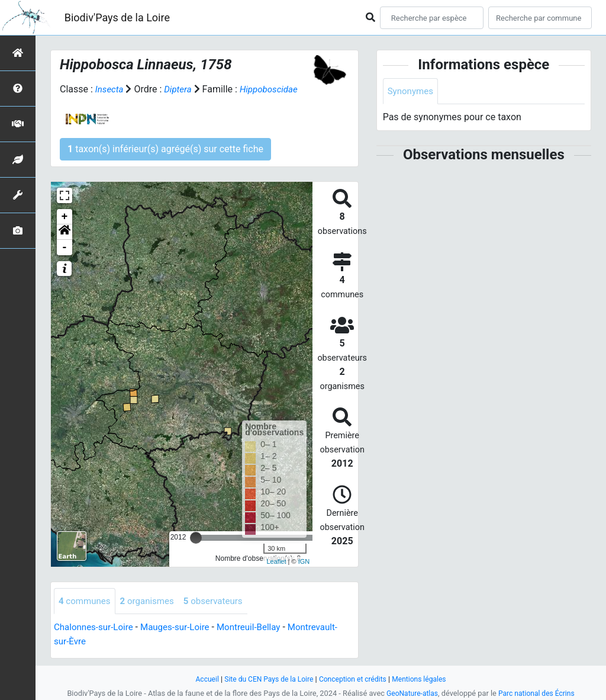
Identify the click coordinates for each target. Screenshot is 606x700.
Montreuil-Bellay (260, 628)
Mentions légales (425, 679)
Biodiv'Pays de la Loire (117, 17)
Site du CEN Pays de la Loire (266, 679)
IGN (304, 561)
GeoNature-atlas (410, 693)
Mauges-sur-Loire (182, 628)
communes (86, 601)
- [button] (65, 248)
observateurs (221, 601)
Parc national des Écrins (538, 693)
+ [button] (65, 217)
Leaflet (276, 561)
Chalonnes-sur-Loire (96, 628)
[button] (65, 232)
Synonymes (412, 91)
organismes (152, 601)
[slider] (196, 538)
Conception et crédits (354, 679)
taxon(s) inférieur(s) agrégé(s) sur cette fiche (165, 149)
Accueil (201, 679)
